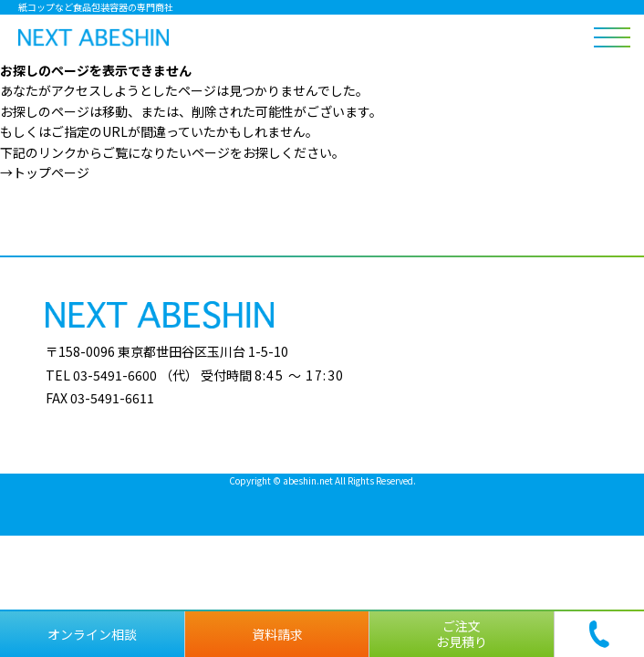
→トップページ (45, 172)
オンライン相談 (92, 634)
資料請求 (277, 634)
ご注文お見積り (462, 634)
